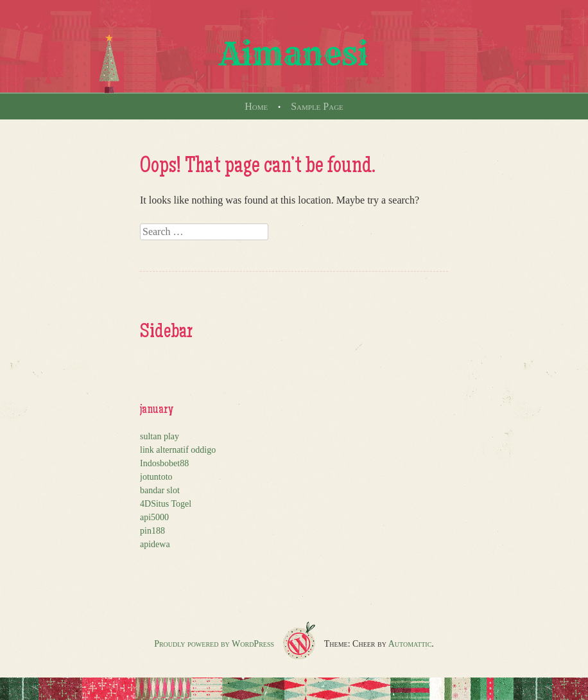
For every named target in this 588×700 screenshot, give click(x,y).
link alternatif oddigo (178, 450)
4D (145, 504)
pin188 (152, 531)
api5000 (154, 517)
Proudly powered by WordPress (214, 644)
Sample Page (317, 106)
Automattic (410, 644)
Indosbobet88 (164, 463)
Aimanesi (294, 54)
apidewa (155, 544)
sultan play (160, 436)
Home (256, 106)
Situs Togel (171, 504)
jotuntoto (156, 477)
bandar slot (160, 490)
